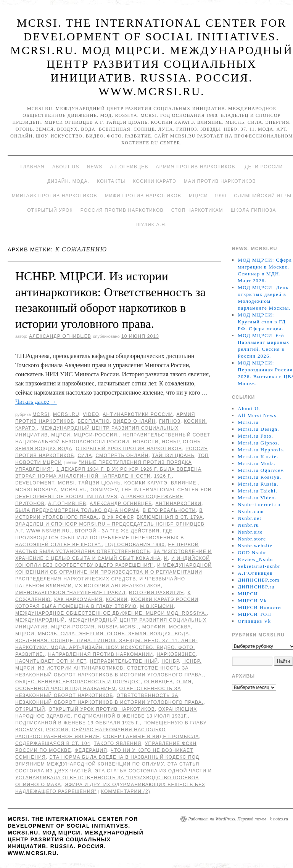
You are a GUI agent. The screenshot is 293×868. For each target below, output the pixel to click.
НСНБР (171, 442)
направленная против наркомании (101, 654)
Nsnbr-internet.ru (259, 504)
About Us (66, 167)
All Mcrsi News (257, 415)
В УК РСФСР (118, 517)
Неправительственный (124, 661)
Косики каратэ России (165, 599)
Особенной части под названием (66, 689)
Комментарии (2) (126, 791)
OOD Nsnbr (252, 552)
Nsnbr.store (252, 539)
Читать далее (36, 402)
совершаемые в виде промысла (151, 737)
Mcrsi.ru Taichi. (258, 491)
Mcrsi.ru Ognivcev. (261, 470)
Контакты (111, 181)
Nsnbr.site (250, 532)
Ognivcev (104, 490)
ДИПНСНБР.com (258, 580)
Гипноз (170, 421)
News (95, 167)
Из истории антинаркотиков (118, 586)
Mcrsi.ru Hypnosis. (261, 450)
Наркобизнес (176, 654)
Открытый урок (50, 210)
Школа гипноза (254, 210)
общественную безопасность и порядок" (78, 682)
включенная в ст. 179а (170, 517)
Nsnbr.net (250, 518)
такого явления (118, 743)
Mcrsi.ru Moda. (257, 463)
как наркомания (78, 599)
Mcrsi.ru (66, 414)
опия (184, 682)
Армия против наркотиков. (197, 167)
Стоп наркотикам (197, 210)
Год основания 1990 (135, 545)
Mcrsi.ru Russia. (258, 484)
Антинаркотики (179, 504)
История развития (156, 593)
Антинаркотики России (138, 414)
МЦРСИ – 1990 (208, 196)
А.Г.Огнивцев (129, 167)
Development (35, 483)
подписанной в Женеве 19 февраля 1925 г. (78, 723)
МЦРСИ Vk (252, 600)
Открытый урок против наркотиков (129, 449)
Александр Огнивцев (60, 336)
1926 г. (163, 476)
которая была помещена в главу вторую (76, 606)
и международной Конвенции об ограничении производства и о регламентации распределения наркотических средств (113, 572)
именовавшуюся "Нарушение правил (70, 593)
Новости (146, 442)
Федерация (91, 750)
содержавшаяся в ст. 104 (53, 743)
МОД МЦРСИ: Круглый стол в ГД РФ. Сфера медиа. (262, 322)
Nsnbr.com (251, 511)
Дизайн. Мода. (68, 181)
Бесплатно (93, 421)
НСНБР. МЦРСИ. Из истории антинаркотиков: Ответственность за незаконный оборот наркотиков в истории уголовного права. (109, 668)
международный (40, 620)
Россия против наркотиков (122, 210)
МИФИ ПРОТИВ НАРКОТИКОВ (143, 196)
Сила (85, 456)
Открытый (30, 709)
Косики (117, 599)
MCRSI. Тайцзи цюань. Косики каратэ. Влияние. (128, 483)
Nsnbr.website (255, 546)
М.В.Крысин (157, 606)
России (57, 730)
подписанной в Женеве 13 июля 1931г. (131, 716)
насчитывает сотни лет (51, 661)
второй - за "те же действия (117, 531)
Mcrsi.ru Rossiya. (259, 477)
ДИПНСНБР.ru (256, 587)
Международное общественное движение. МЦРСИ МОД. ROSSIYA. (111, 613)
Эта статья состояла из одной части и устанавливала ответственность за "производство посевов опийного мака (113, 778)
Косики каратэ (155, 181)
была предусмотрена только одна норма (77, 510)
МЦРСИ (61, 435)
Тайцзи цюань (173, 456)
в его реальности (169, 510)
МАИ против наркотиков (220, 181)
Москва (180, 627)
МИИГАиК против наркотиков (55, 196)
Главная (32, 167)
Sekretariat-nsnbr (259, 566)
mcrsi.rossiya (36, 490)
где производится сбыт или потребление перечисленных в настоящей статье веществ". (100, 538)
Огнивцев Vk (254, 621)
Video (91, 414)
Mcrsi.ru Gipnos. (258, 443)
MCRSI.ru (74, 490)
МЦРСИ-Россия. (96, 435)
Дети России (264, 167)
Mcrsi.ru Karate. (258, 456)
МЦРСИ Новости (259, 607)
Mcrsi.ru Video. (257, 498)
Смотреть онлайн (122, 456)
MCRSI (41, 414)
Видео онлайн (134, 421)
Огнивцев (159, 682)
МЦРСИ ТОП (254, 614)
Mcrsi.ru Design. (258, 429)
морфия (154, 627)
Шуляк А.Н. (151, 225)
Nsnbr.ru (248, 525)
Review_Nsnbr (256, 559)
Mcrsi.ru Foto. (255, 436)
